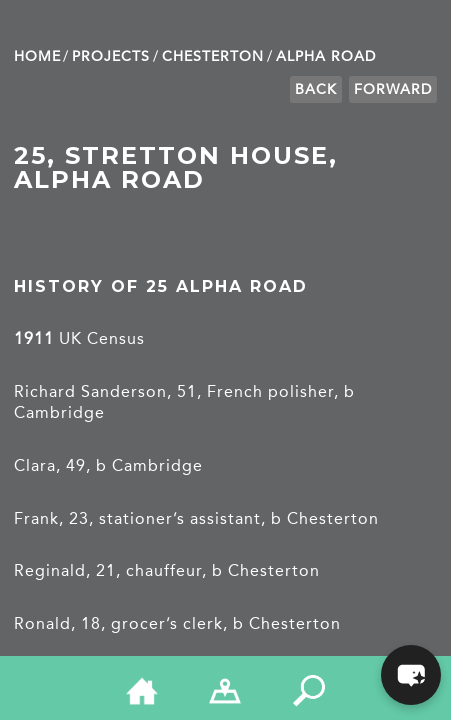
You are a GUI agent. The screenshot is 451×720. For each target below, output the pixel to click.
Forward (393, 89)
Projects (111, 56)
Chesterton (213, 56)
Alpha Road (326, 56)
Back (316, 89)
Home (37, 56)
